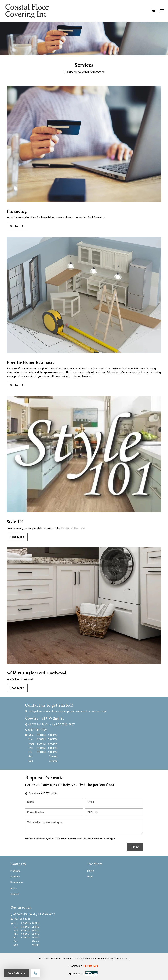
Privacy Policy (82, 839)
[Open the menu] (162, 11)
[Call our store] (36, 973)
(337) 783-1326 (37, 730)
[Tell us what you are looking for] (84, 827)
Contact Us (17, 226)
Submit (135, 847)
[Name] (54, 802)
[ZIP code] (114, 812)
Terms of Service (101, 839)
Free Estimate (16, 973)
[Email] (114, 802)
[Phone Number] (54, 812)
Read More (17, 537)
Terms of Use (122, 959)
